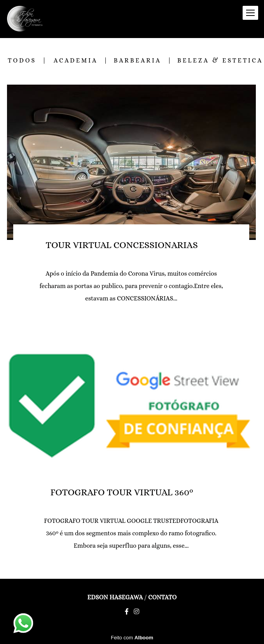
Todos (22, 61)
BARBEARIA (137, 61)
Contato (162, 597)
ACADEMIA (76, 61)
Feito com (132, 638)
